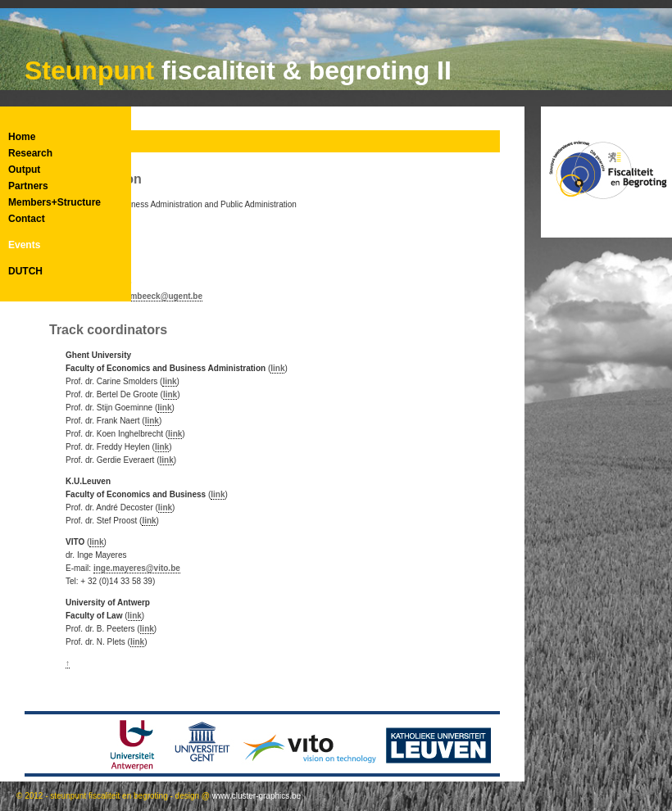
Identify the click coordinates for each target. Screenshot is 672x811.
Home (22, 137)
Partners (28, 186)
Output (24, 170)
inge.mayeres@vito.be (137, 568)
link (277, 368)
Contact (27, 219)
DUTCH (25, 271)
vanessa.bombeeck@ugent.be (144, 296)
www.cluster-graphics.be (257, 796)
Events (24, 245)
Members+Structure (54, 202)
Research (30, 153)
